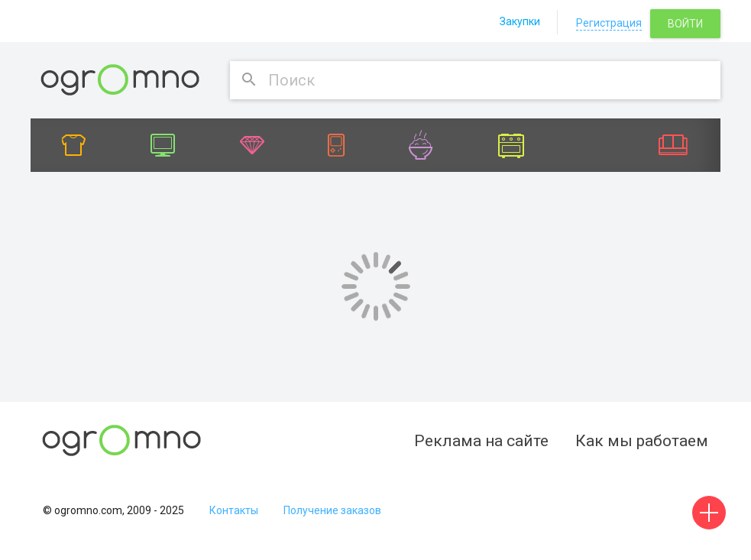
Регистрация (609, 23)
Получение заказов (332, 510)
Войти (685, 24)
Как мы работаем (642, 441)
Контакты (234, 510)
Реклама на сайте (481, 441)
